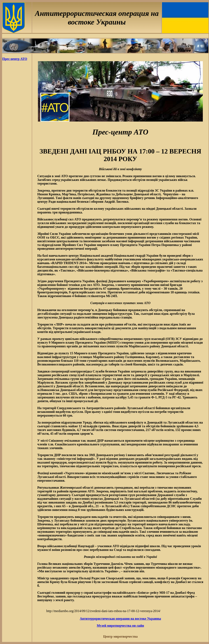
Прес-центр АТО (15, 59)
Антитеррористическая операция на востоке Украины (120, 619)
